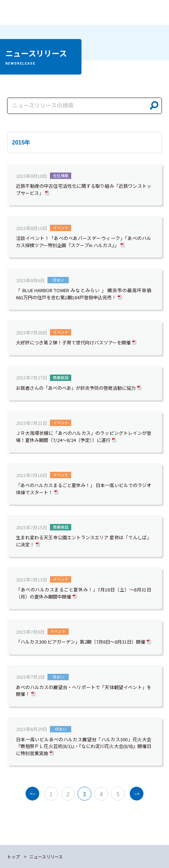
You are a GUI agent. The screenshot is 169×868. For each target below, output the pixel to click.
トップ (13, 856)
